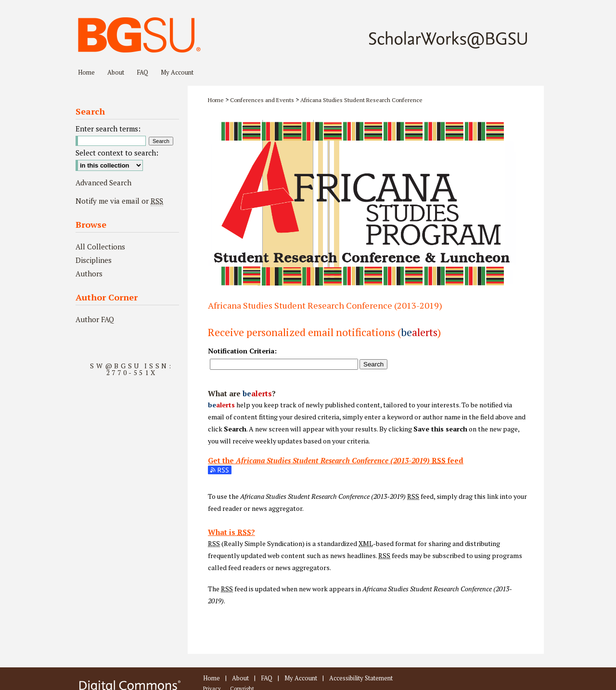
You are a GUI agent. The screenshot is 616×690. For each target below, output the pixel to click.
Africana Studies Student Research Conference (361, 100)
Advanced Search (103, 182)
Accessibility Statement (361, 678)
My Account (301, 678)
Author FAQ (95, 319)
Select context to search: (117, 153)
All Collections (100, 247)
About (240, 678)
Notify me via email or (119, 201)
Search (373, 364)
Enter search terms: (108, 129)
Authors (89, 273)
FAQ (267, 678)
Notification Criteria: (242, 351)
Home (216, 100)
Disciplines (94, 260)
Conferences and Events (262, 100)
